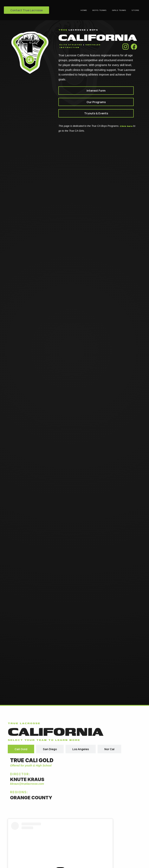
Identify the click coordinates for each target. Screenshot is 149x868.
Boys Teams (99, 10)
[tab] (21, 749)
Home (84, 10)
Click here (126, 126)
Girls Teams (119, 10)
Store (135, 10)
